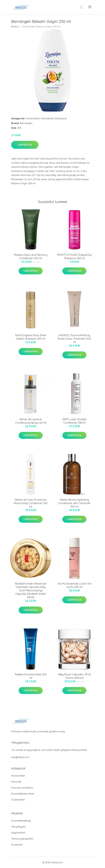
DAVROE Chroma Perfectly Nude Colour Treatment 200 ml (74, 339)
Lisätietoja (25, 145)
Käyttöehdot (18, 833)
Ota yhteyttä (18, 827)
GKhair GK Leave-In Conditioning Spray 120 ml (31, 421)
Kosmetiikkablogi (21, 821)
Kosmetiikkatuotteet (23, 794)
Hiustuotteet (33, 118)
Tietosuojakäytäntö (22, 839)
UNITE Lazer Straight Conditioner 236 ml (74, 421)
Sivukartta (17, 845)
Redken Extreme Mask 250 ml (31, 676)
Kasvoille (16, 782)
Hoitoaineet (47, 118)
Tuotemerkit (18, 800)
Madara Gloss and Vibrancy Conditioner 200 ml (31, 256)
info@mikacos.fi (20, 757)
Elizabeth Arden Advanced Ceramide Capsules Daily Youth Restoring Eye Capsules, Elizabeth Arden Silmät (31, 590)
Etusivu (15, 26)
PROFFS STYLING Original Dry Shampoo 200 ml (74, 256)
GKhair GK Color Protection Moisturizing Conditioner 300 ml (31, 503)
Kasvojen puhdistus (22, 788)
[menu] (90, 7)
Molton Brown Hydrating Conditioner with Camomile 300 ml (74, 503)
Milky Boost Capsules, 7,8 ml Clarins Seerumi (74, 676)
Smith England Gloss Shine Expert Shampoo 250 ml (31, 337)
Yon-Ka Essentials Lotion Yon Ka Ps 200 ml (74, 585)
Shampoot (61, 118)
